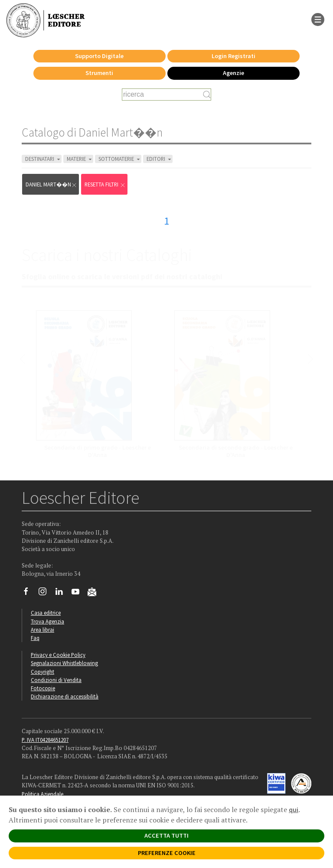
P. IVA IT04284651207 (45, 740)
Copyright (42, 672)
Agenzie (233, 73)
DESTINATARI (43, 159)
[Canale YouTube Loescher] (79, 594)
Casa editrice (46, 613)
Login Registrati (233, 56)
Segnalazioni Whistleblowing (64, 663)
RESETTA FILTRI (105, 184)
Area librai (42, 630)
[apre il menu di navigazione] (318, 19)
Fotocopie (43, 688)
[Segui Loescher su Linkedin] (62, 594)
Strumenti (99, 73)
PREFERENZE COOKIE (167, 853)
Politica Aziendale (42, 794)
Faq (35, 638)
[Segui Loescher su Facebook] (29, 594)
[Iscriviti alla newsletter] (95, 593)
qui (294, 809)
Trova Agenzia (47, 621)
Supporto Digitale (99, 56)
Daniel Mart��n (51, 184)
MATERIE (80, 159)
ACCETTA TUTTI (166, 835)
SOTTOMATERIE (120, 159)
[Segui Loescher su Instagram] (46, 594)
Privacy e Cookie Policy (58, 655)
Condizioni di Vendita (56, 680)
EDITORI (160, 159)
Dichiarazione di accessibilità (65, 696)
